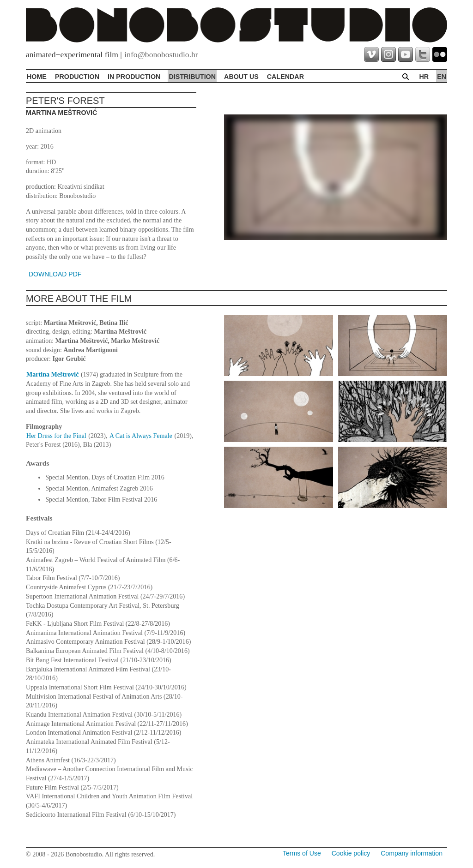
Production (77, 77)
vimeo (371, 54)
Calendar (285, 77)
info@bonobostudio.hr (161, 54)
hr (424, 77)
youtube (406, 54)
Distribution (192, 77)
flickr (440, 54)
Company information (412, 853)
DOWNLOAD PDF (55, 274)
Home (37, 77)
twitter (423, 54)
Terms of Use (302, 853)
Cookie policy (351, 853)
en (442, 77)
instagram (388, 54)
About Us (241, 77)
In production (134, 77)
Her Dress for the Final (56, 436)
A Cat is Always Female (141, 436)
